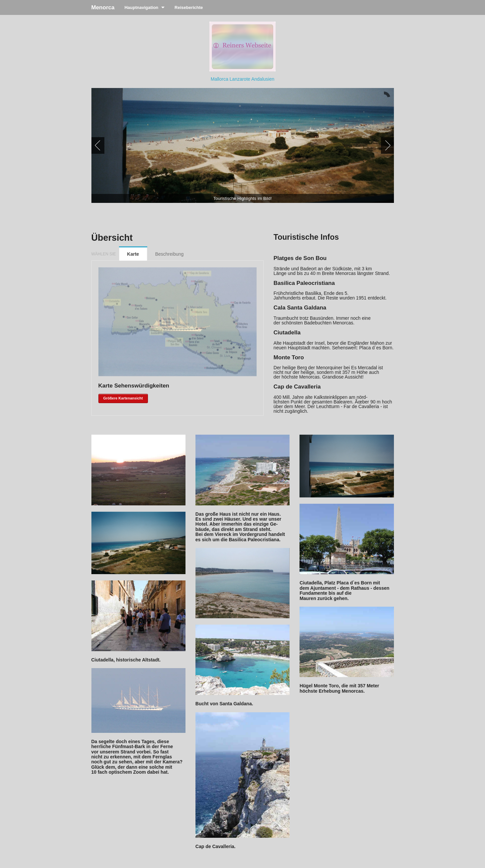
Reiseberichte (189, 7)
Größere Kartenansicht (123, 398)
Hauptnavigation (141, 7)
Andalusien (263, 79)
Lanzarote (241, 79)
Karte (133, 254)
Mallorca (220, 79)
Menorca (103, 7)
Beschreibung (170, 254)
